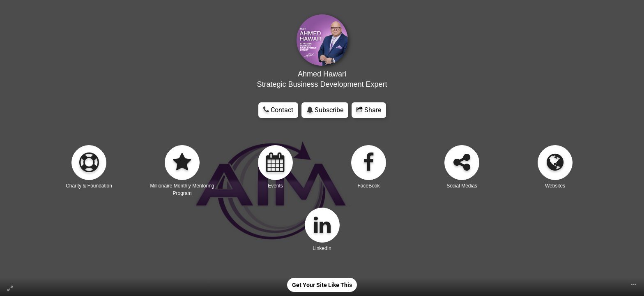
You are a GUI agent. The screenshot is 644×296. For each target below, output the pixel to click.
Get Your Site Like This (322, 285)
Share (369, 110)
